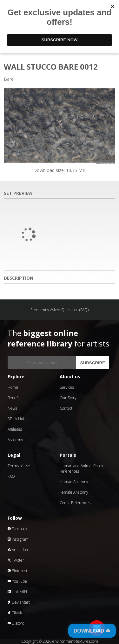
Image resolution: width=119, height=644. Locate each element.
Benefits (14, 398)
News (12, 408)
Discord (16, 623)
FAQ (11, 476)
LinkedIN (17, 592)
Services (67, 387)
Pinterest (17, 571)
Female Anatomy (74, 492)
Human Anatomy (74, 482)
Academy (15, 440)
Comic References (75, 503)
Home (13, 387)
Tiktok (15, 613)
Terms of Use (19, 466)
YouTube (17, 581)
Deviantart (19, 602)
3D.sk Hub (17, 419)
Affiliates (15, 429)
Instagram (18, 539)
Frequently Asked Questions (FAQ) (60, 310)
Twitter (16, 560)
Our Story (68, 398)
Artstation (18, 550)
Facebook (17, 529)
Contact (66, 408)
